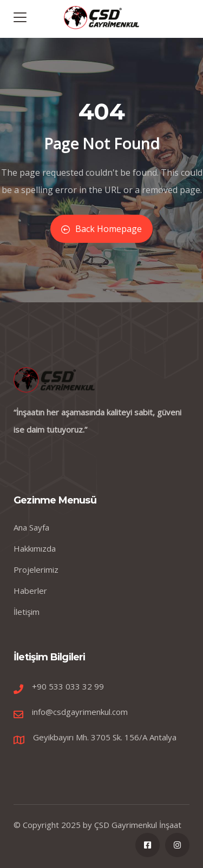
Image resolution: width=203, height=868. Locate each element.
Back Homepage (101, 229)
